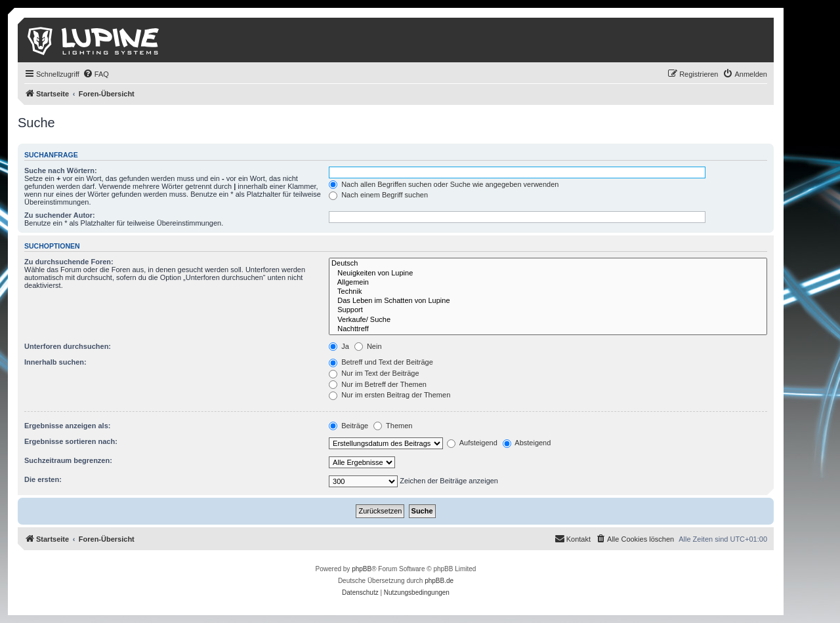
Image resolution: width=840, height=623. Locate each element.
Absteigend (527, 443)
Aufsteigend (472, 443)
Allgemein (548, 283)
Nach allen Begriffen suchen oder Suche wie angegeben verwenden (444, 184)
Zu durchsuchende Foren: (69, 262)
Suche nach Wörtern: (61, 171)
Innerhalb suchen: (55, 362)
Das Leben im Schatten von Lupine (548, 301)
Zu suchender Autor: (60, 215)
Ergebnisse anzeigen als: (67, 426)
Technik (548, 292)
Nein (368, 346)
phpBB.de (439, 581)
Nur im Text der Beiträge (374, 373)
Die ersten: (43, 479)
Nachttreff (548, 329)
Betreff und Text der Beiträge (381, 362)
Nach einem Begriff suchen (378, 195)
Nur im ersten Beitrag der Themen (389, 395)
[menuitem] (96, 74)
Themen (393, 426)
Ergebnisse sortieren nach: (71, 441)
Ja (339, 346)
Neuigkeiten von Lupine (548, 273)
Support (548, 310)
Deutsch (548, 264)
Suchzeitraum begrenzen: (68, 460)
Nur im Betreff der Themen (378, 384)
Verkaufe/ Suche (548, 320)
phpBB (362, 569)
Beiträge (348, 426)
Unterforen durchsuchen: (68, 346)
